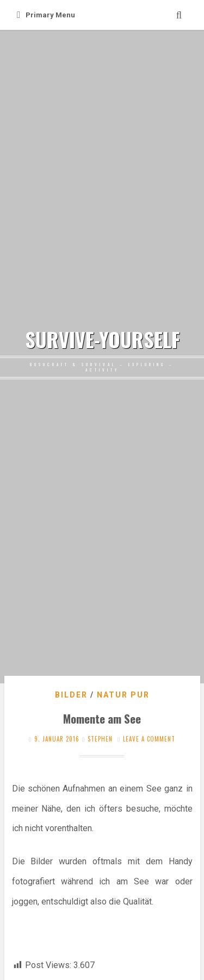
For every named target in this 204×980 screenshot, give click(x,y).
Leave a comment (149, 739)
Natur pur (123, 695)
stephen (100, 739)
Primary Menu (46, 15)
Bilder (71, 695)
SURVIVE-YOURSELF (102, 340)
